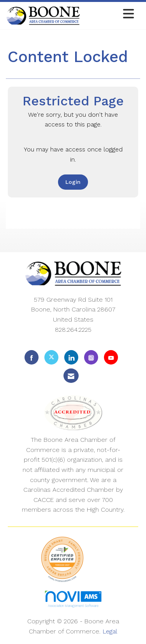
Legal (110, 631)
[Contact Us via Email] (71, 376)
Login (73, 182)
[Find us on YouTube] (111, 357)
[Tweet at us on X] (51, 357)
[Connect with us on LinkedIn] (71, 357)
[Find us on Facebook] (32, 357)
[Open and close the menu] (109, 14)
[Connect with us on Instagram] (91, 357)
